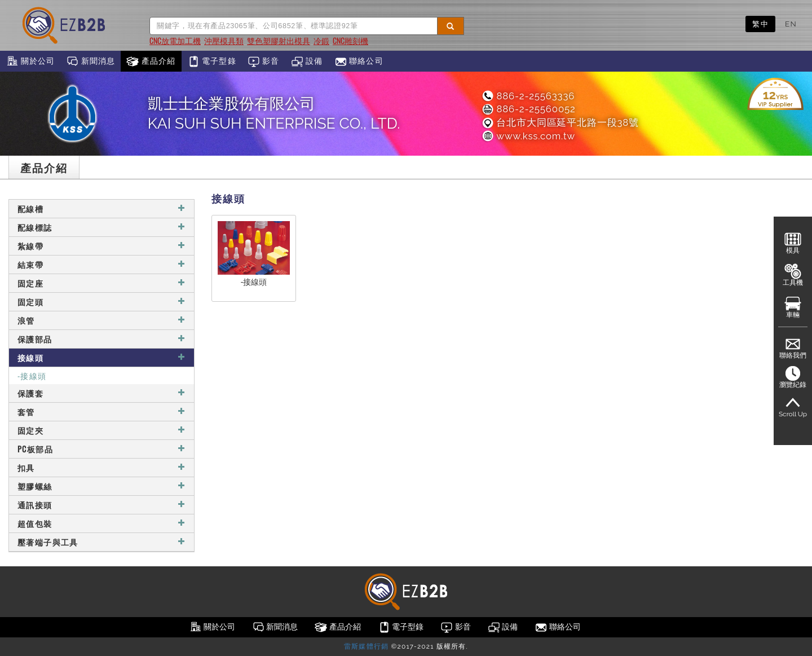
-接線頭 (32, 375)
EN (791, 24)
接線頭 (101, 357)
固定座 (101, 283)
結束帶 (101, 264)
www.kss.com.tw (528, 136)
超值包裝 (101, 523)
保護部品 (101, 339)
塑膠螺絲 (101, 486)
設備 (307, 61)
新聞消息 (91, 61)
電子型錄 (212, 61)
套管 (101, 411)
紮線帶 (101, 246)
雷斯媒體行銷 (366, 646)
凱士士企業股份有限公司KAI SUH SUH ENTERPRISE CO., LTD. (274, 113)
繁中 (760, 24)
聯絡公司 (359, 61)
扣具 (101, 467)
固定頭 (101, 301)
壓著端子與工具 (101, 542)
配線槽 (101, 208)
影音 (264, 61)
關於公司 (30, 61)
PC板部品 (101, 449)
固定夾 (101, 430)
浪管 (101, 320)
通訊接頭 (101, 505)
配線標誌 (101, 227)
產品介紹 (151, 61)
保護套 (101, 393)
